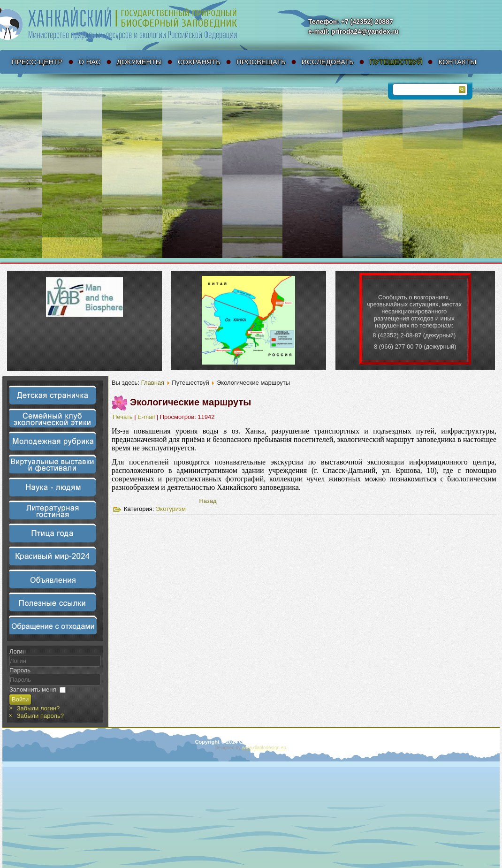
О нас (90, 62)
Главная (153, 383)
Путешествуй (396, 62)
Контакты (457, 62)
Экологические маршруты (190, 402)
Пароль (20, 670)
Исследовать (328, 62)
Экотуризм (171, 509)
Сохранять (199, 62)
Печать (123, 417)
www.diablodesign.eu (264, 748)
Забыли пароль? (40, 716)
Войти (20, 699)
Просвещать (261, 62)
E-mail (147, 417)
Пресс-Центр (37, 62)
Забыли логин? (38, 708)
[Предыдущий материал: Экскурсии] (208, 501)
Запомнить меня (33, 689)
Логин (18, 651)
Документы (139, 62)
